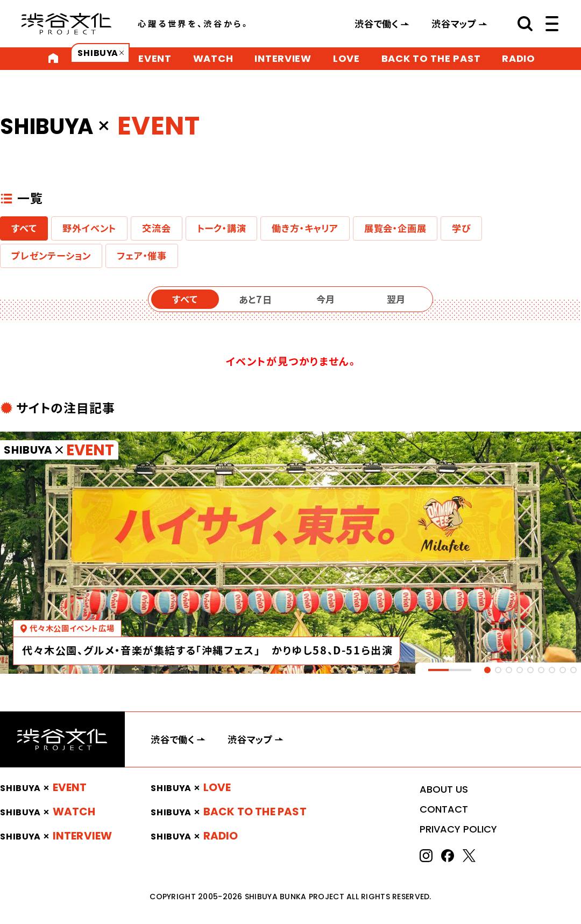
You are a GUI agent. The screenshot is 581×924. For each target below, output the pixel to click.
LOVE (346, 58)
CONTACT (444, 809)
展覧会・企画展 (395, 228)
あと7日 (256, 299)
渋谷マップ (454, 24)
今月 (326, 299)
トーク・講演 (222, 228)
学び (461, 228)
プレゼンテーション (51, 256)
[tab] (487, 670)
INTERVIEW (283, 58)
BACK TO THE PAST (431, 58)
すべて (24, 228)
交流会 (156, 228)
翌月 (396, 299)
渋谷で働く (377, 24)
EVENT (155, 58)
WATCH (213, 58)
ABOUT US (444, 789)
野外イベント (89, 228)
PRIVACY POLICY (458, 829)
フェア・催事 (142, 256)
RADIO (519, 58)
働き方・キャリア (305, 228)
